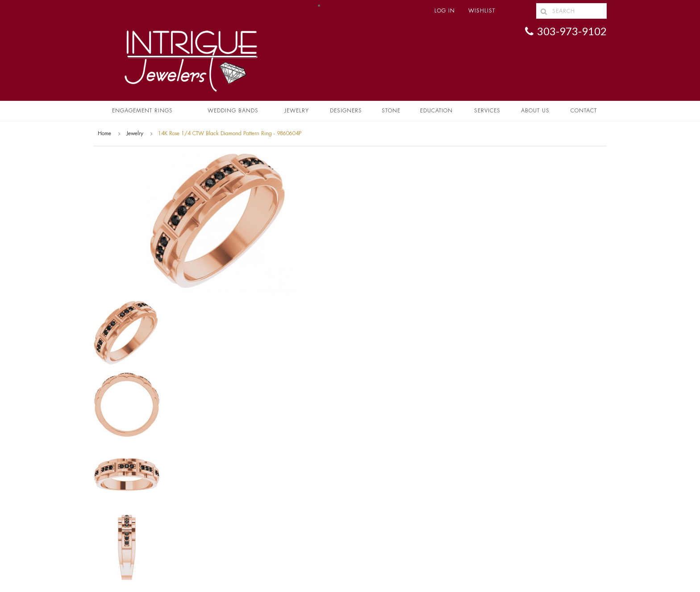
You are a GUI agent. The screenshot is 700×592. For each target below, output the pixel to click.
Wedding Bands (233, 111)
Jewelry (297, 111)
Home (104, 133)
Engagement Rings (142, 111)
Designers (346, 111)
